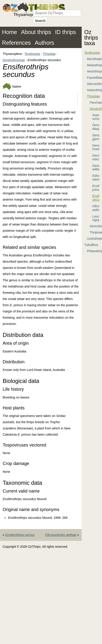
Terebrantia (32, 54)
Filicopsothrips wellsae (61, 535)
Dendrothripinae (14, 60)
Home (9, 32)
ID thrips (66, 32)
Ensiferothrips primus (20, 535)
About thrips (36, 32)
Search (40, 21)
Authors (45, 43)
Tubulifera (91, 245)
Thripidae (49, 54)
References (16, 43)
